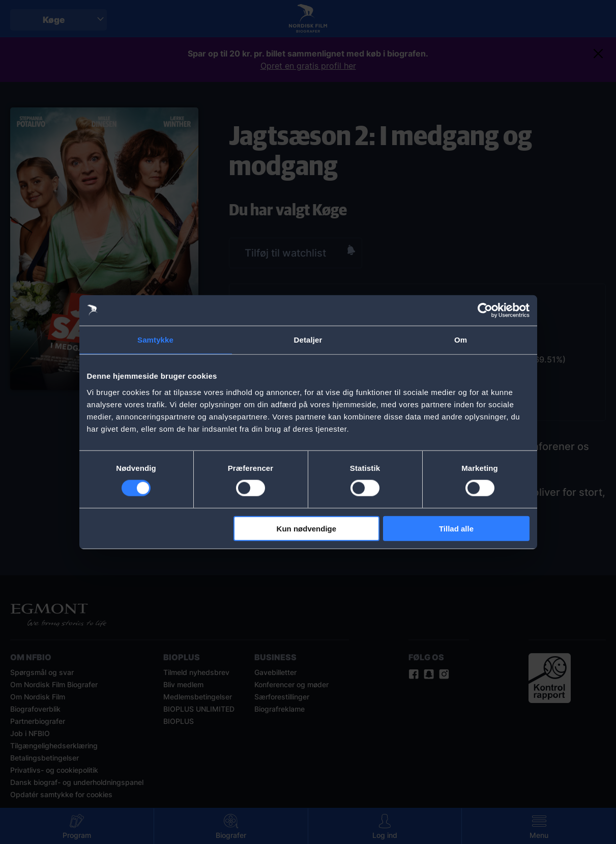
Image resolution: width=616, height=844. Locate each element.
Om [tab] (461, 340)
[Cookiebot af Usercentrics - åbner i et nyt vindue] (485, 311)
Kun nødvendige (307, 528)
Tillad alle (456, 528)
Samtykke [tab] (155, 340)
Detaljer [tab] (308, 340)
